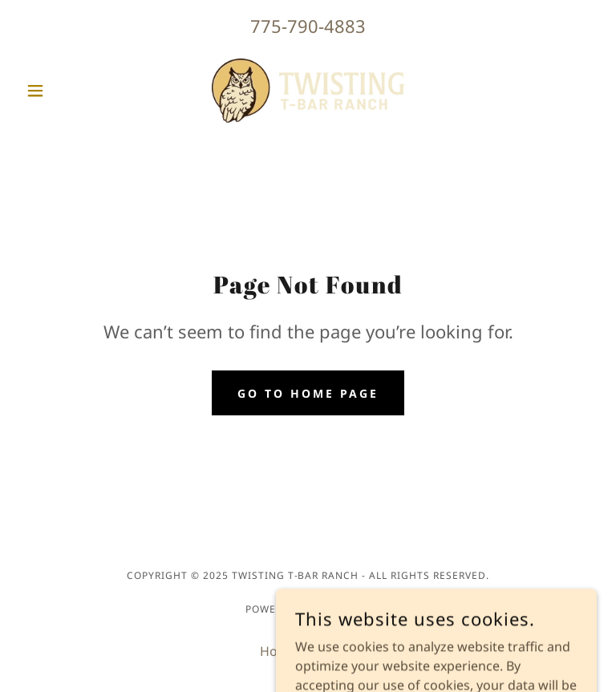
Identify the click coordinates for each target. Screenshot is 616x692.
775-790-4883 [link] (308, 26)
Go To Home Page (308, 393)
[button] (63, 91)
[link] (308, 91)
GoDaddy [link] (344, 609)
